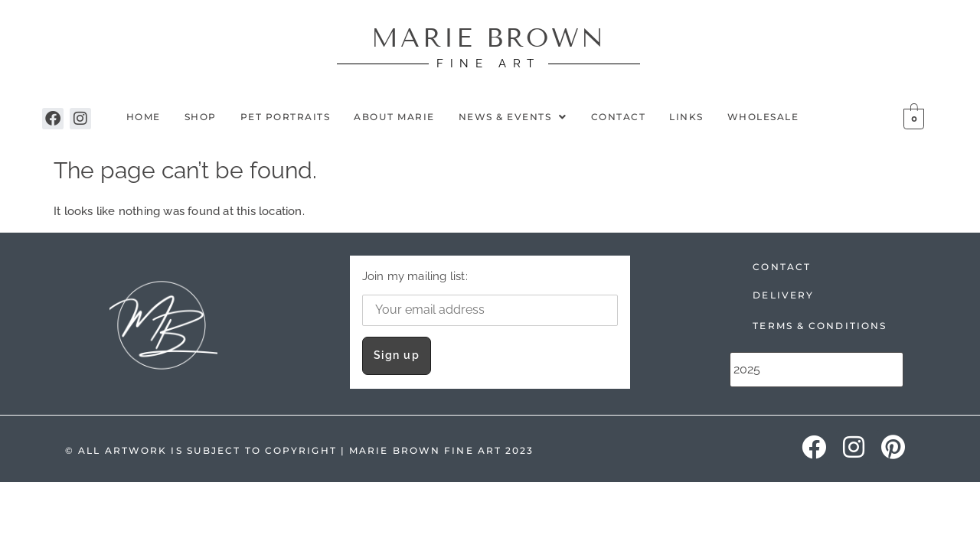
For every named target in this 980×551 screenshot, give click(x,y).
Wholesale (763, 117)
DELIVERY (783, 295)
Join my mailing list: (490, 297)
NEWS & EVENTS (513, 117)
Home (144, 117)
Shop (201, 117)
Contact (619, 117)
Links (686, 117)
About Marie (394, 117)
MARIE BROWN (488, 38)
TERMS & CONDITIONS (820, 326)
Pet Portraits (286, 117)
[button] (513, 117)
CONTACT (782, 267)
